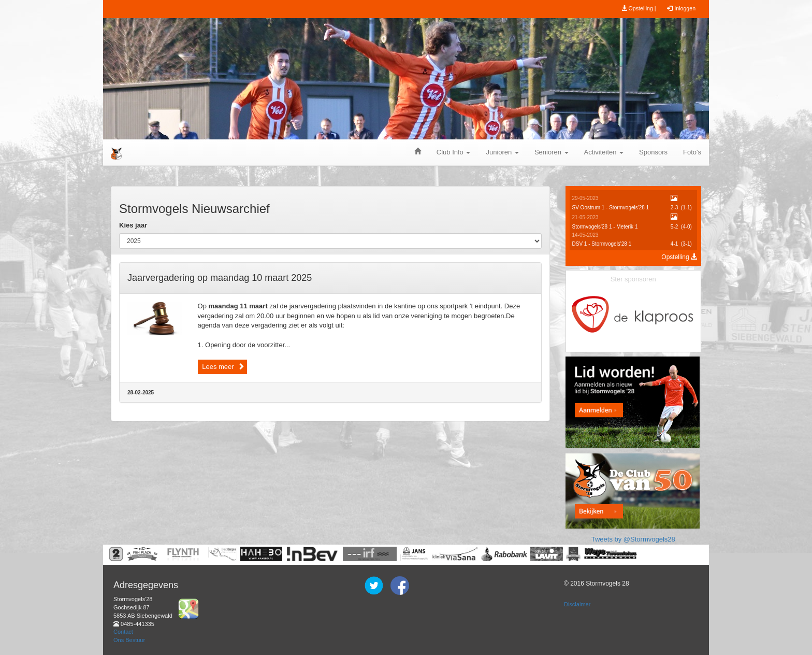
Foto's (692, 152)
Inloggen (681, 8)
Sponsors (653, 152)
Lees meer (222, 367)
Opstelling (679, 257)
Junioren (502, 152)
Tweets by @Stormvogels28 (633, 539)
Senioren (552, 152)
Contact (123, 632)
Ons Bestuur (129, 640)
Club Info (454, 152)
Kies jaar (133, 225)
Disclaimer (577, 604)
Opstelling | (639, 8)
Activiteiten (604, 152)
